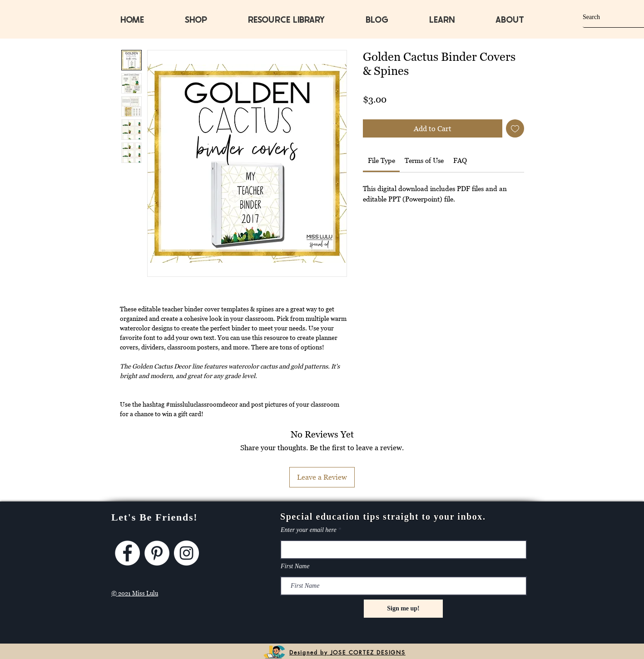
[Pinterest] (157, 553)
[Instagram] (186, 553)
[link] (381, 160)
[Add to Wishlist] (515, 128)
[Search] (605, 17)
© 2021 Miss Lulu (135, 593)
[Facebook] (127, 553)
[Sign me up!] (403, 609)
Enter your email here (309, 530)
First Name (295, 566)
